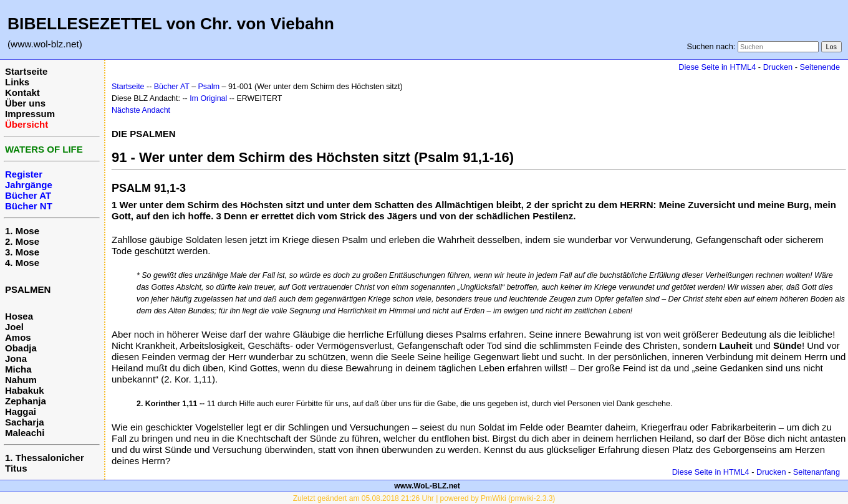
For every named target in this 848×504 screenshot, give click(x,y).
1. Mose (22, 231)
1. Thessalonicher (45, 458)
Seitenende (820, 67)
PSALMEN (28, 289)
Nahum (21, 380)
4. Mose (22, 263)
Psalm (209, 87)
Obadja (21, 348)
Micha (18, 369)
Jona (16, 359)
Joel (14, 327)
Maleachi (25, 433)
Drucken (778, 67)
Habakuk (25, 390)
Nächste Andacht (141, 110)
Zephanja (26, 401)
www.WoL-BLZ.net (427, 486)
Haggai (21, 411)
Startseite (26, 71)
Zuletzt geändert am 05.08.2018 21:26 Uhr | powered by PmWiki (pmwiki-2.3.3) (424, 498)
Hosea (19, 316)
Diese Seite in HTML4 (717, 67)
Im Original (208, 98)
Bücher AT (172, 87)
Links (17, 82)
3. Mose (22, 252)
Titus (16, 468)
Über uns (25, 103)
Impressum (30, 114)
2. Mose (22, 241)
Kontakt (22, 93)
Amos (18, 337)
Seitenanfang (817, 472)
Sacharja (25, 422)
